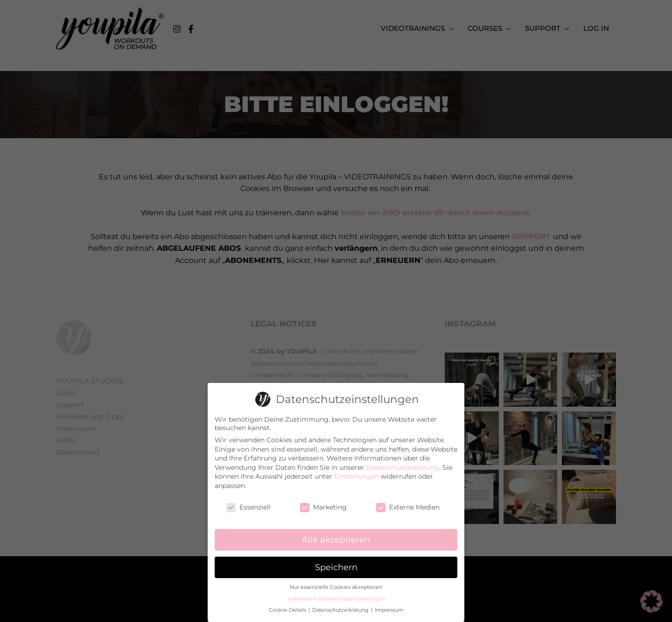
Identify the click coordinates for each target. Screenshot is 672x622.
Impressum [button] (389, 609)
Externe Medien (408, 506)
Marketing (323, 506)
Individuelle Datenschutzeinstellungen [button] (336, 598)
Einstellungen (357, 475)
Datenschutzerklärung (402, 466)
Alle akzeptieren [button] (336, 539)
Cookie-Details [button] (288, 609)
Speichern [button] (336, 566)
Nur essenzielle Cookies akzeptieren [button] (336, 586)
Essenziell (248, 506)
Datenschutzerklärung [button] (341, 609)
